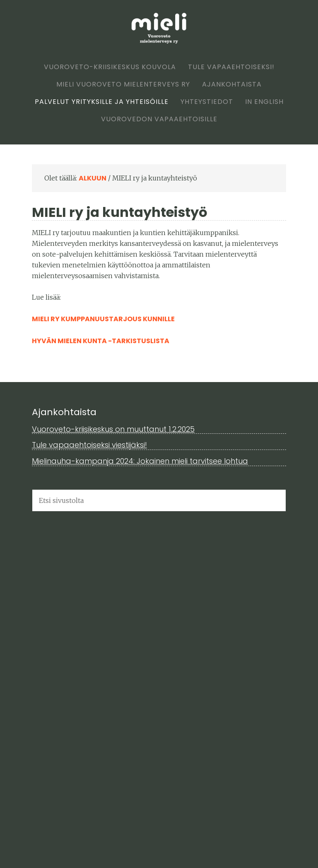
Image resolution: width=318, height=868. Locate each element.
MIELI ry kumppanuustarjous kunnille (103, 319)
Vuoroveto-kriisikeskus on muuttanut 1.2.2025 (113, 429)
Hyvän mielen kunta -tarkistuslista (101, 341)
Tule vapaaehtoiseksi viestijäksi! (89, 445)
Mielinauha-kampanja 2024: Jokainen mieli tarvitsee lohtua (140, 461)
